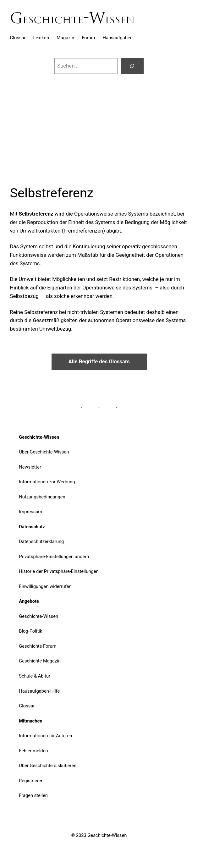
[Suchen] (132, 66)
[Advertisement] (99, 125)
